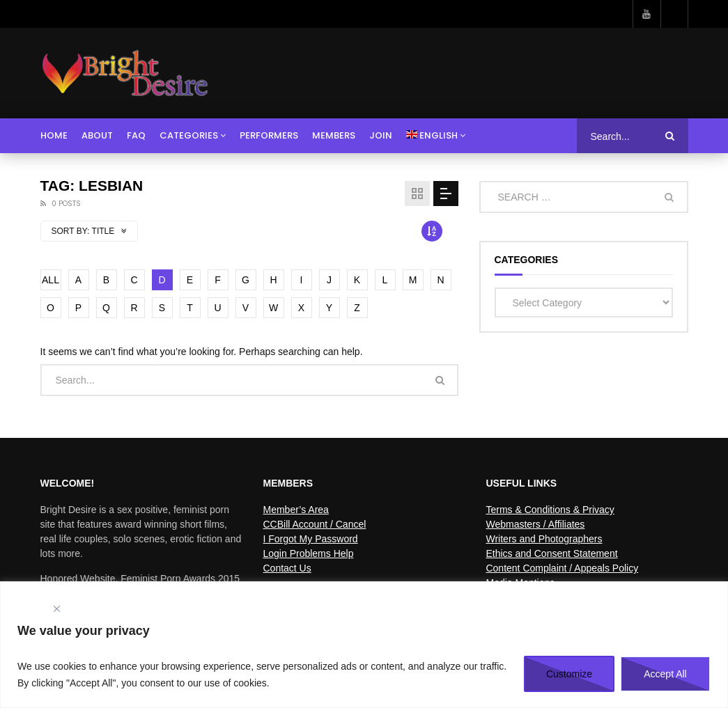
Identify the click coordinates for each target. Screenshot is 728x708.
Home (54, 135)
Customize (569, 674)
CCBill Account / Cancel (314, 524)
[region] (364, 645)
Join (381, 135)
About (97, 135)
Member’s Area (295, 510)
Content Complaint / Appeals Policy (562, 568)
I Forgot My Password (310, 539)
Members (334, 135)
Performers (269, 135)
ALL (51, 280)
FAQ (136, 135)
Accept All (665, 674)
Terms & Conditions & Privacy (550, 510)
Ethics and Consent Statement (551, 553)
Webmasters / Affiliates (535, 524)
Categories (189, 135)
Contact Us (287, 568)
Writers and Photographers (544, 539)
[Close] (56, 609)
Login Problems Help (308, 553)
